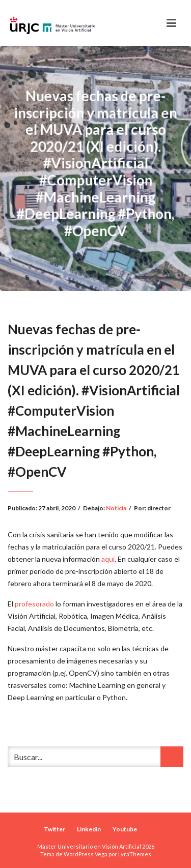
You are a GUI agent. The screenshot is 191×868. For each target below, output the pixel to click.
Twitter (54, 829)
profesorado (34, 604)
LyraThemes (135, 854)
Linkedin (89, 829)
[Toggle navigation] (171, 23)
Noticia (116, 508)
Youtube (125, 829)
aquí (108, 559)
